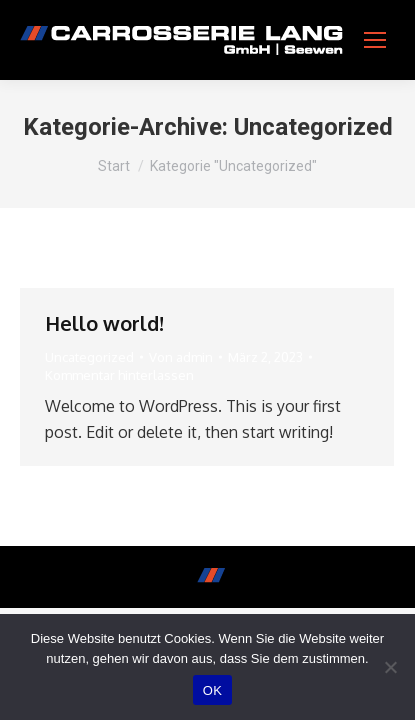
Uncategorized (89, 357)
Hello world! (104, 323)
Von (181, 357)
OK (212, 690)
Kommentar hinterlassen (119, 375)
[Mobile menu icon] (375, 40)
